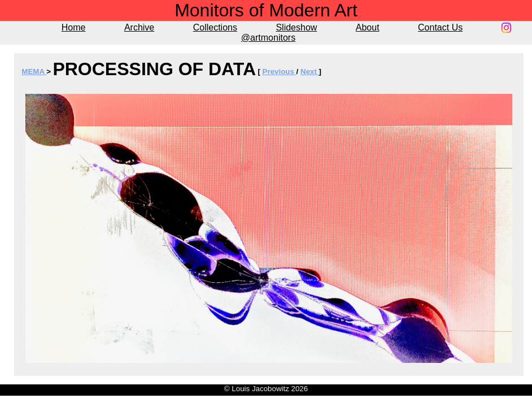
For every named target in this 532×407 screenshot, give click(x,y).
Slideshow (296, 27)
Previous (280, 72)
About (368, 27)
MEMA (34, 72)
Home (74, 27)
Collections (215, 27)
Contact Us (440, 27)
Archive (139, 27)
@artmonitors (268, 38)
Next (310, 72)
